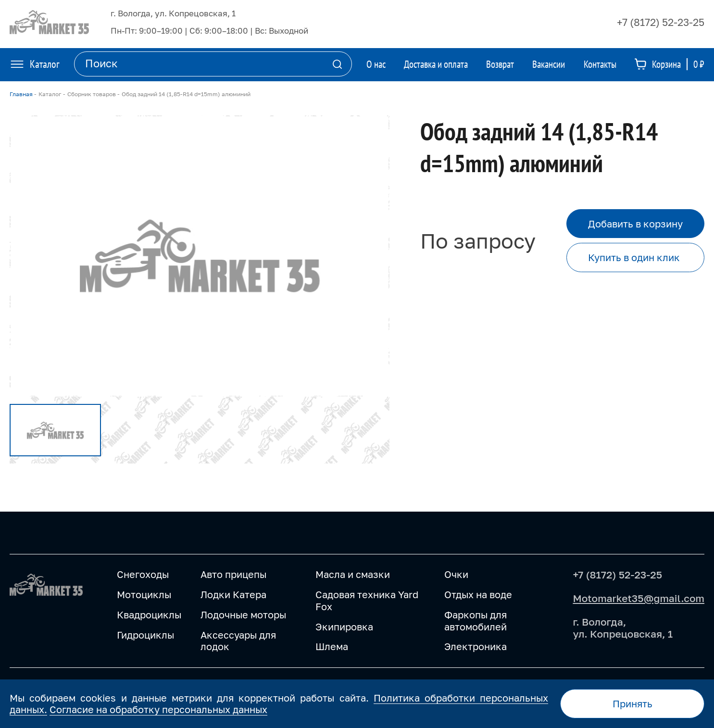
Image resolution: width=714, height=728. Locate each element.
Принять (633, 703)
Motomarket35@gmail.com (639, 598)
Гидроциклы (145, 635)
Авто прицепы (233, 574)
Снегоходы (143, 574)
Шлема (332, 646)
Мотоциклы (144, 595)
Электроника (476, 646)
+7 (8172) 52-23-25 (661, 22)
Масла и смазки (353, 574)
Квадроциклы (149, 615)
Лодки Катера (233, 595)
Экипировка (344, 627)
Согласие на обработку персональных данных (158, 709)
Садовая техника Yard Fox (367, 601)
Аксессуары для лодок (238, 641)
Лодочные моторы (243, 615)
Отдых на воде (478, 595)
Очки (456, 574)
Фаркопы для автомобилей (476, 621)
